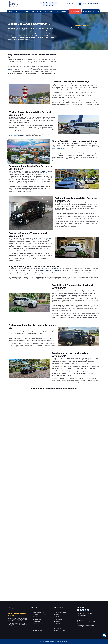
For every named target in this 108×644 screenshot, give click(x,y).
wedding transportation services (50, 270)
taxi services (43, 171)
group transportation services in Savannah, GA (80, 203)
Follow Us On (81, 607)
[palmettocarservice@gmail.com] (80, 4)
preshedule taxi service (15, 136)
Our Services (34, 607)
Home (11, 11)
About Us (18, 11)
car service (85, 84)
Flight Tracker (49, 11)
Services (26, 11)
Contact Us (64, 11)
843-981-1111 (70, 3)
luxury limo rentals (75, 360)
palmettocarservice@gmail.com (92, 3)
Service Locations (37, 11)
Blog (57, 11)
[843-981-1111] (64, 4)
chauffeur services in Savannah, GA (36, 330)
